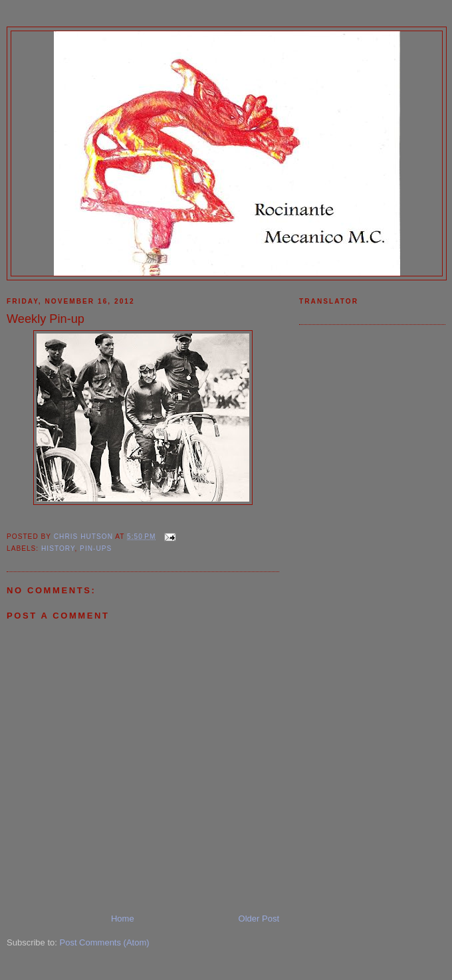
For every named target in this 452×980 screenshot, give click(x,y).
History (58, 548)
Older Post (259, 919)
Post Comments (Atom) (105, 942)
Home (123, 919)
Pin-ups (96, 548)
